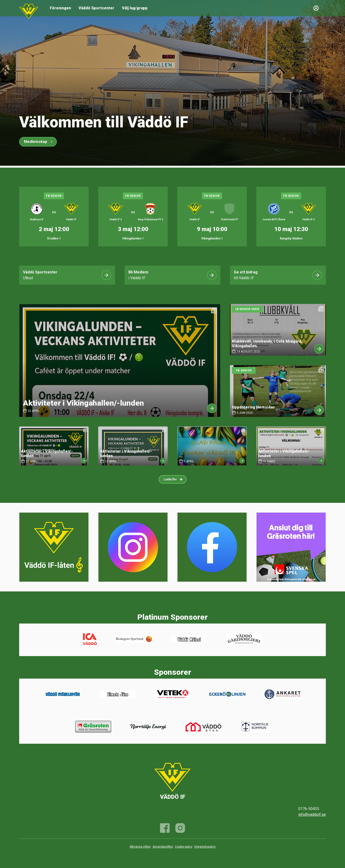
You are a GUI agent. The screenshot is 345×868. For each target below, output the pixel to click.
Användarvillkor (163, 847)
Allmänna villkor (140, 847)
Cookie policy (184, 847)
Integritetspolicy (205, 847)
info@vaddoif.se (312, 814)
